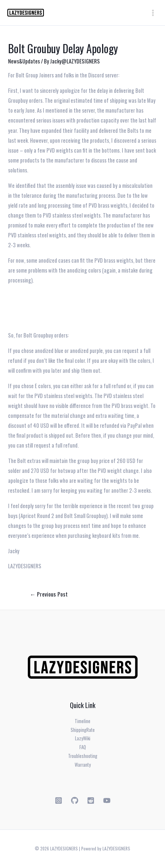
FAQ (83, 747)
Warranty (83, 765)
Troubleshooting (83, 756)
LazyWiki (83, 738)
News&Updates (24, 61)
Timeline (82, 721)
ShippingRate (83, 730)
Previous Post (49, 594)
